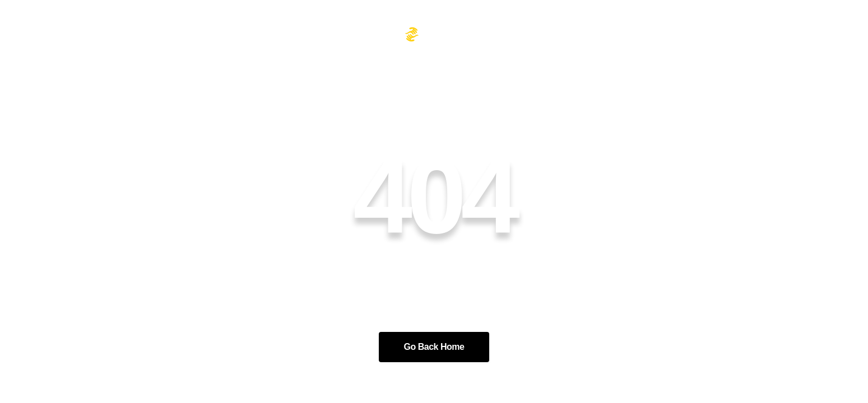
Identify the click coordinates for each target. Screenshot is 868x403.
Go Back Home (434, 347)
